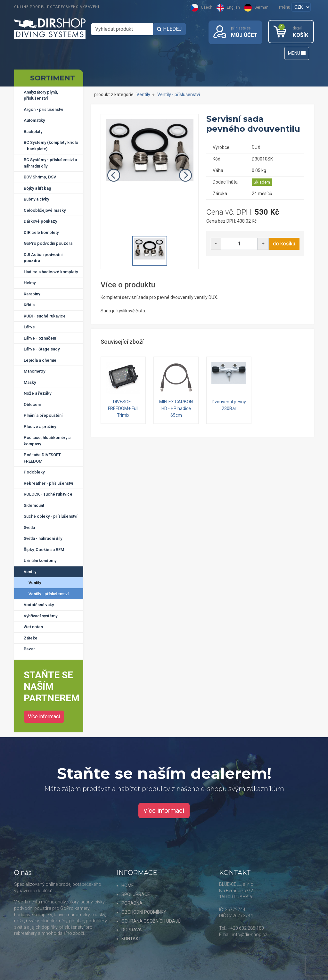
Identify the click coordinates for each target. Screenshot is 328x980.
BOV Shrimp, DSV (40, 177)
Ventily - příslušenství (49, 594)
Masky (30, 382)
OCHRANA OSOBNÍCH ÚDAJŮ (151, 921)
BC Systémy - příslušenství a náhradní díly (50, 163)
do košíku (284, 244)
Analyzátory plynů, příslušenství (41, 95)
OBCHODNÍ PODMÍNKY (144, 912)
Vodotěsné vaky (39, 605)
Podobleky (34, 472)
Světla (29, 527)
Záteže (31, 638)
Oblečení (32, 404)
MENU (297, 53)
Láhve (29, 327)
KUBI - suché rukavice (45, 316)
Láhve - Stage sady (42, 349)
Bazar (29, 649)
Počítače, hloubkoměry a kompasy (47, 441)
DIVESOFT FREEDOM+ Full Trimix (123, 408)
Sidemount (34, 505)
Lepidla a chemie (40, 360)
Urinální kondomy (40, 560)
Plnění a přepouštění (43, 415)
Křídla (29, 305)
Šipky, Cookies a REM (44, 550)
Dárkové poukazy (40, 221)
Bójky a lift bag (37, 188)
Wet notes (33, 627)
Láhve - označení (40, 338)
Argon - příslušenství (43, 109)
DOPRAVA (132, 930)
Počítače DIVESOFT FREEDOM (42, 458)
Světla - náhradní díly (43, 538)
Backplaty (33, 132)
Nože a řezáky (37, 393)
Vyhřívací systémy (41, 616)
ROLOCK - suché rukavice (48, 494)
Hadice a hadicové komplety (51, 272)
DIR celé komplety (41, 232)
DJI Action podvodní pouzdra (43, 258)
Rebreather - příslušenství (48, 483)
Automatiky (34, 120)
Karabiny (32, 294)
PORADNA (132, 903)
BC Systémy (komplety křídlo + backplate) (51, 146)
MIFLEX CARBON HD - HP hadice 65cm (176, 408)
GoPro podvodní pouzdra (48, 243)
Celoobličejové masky (45, 210)
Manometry (34, 371)
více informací (164, 811)
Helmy (30, 283)
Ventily (30, 572)
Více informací (44, 716)
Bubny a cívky (36, 199)
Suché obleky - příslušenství (50, 516)
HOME (128, 885)
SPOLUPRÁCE (136, 894)
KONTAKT (131, 939)
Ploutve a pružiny (40, 427)
